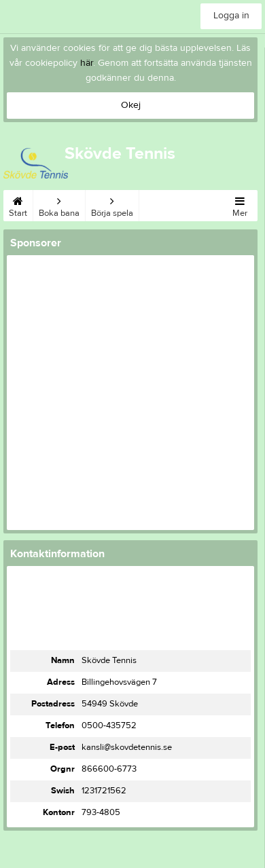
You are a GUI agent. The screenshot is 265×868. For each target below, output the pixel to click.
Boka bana (59, 204)
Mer (240, 204)
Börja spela (112, 204)
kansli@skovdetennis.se (127, 747)
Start (18, 204)
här (87, 63)
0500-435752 (109, 725)
